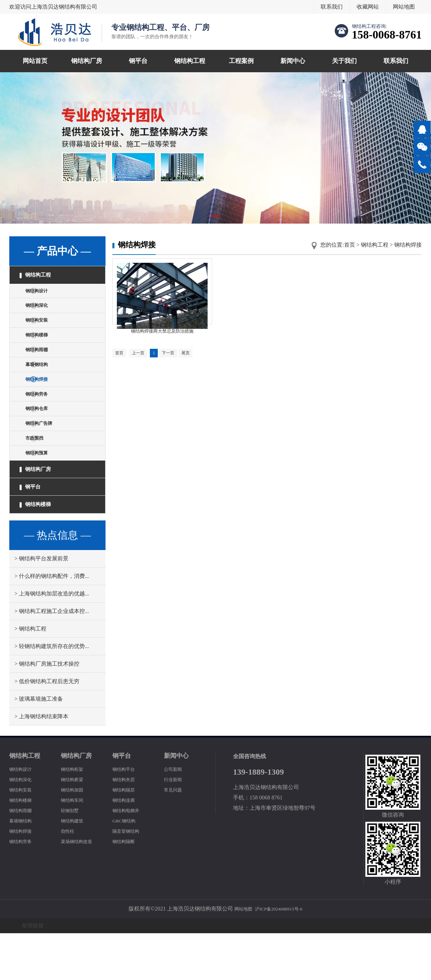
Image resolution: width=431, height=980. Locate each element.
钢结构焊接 (42, 401)
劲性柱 (69, 878)
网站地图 (404, 7)
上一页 (142, 364)
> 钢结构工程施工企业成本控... (52, 658)
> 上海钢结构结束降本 (41, 763)
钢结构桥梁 (75, 826)
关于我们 (344, 61)
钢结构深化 (42, 313)
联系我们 (332, 7)
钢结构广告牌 (45, 453)
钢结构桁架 (75, 816)
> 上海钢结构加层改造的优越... (52, 640)
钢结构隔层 (126, 836)
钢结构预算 (42, 488)
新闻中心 (293, 61)
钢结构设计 (42, 295)
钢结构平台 (126, 816)
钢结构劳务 (42, 418)
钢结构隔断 (126, 888)
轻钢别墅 (72, 857)
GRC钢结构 (126, 867)
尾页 (197, 364)
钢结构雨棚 (42, 365)
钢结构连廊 (126, 847)
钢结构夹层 (126, 826)
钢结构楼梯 (42, 348)
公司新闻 (175, 816)
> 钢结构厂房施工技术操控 (47, 710)
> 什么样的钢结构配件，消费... (52, 623)
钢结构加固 (75, 836)
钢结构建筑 (75, 867)
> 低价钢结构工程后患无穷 (47, 728)
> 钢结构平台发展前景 (41, 605)
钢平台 (138, 61)
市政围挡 (40, 471)
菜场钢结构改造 (80, 888)
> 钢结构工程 (30, 675)
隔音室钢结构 (129, 878)
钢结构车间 (75, 847)
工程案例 (241, 61)
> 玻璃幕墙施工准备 (39, 746)
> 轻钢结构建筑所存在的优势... (52, 693)
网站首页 (35, 61)
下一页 (177, 364)
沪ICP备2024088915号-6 (281, 955)
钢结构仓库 (42, 436)
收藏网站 (368, 7)
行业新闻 (175, 826)
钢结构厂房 (87, 61)
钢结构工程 (190, 61)
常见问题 (175, 836)
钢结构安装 (42, 330)
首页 (350, 245)
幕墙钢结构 (42, 383)
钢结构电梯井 (129, 857)
